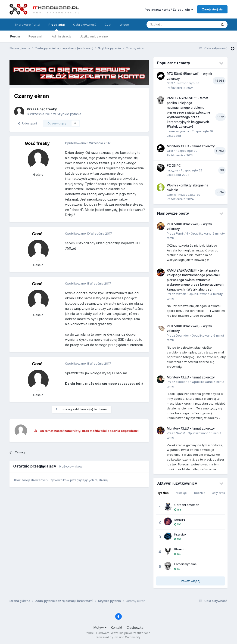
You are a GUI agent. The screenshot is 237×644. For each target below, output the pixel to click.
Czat (108, 25)
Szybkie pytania (69, 114)
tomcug (66, 409)
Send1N (180, 520)
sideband (183, 382)
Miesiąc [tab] (181, 493)
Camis (171, 195)
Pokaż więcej (191, 581)
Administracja (62, 36)
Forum (15, 36)
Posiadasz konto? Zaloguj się (169, 9)
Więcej (125, 25)
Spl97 (171, 83)
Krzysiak (180, 534)
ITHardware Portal (27, 25)
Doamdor (182, 335)
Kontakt (117, 627)
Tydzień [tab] (163, 493)
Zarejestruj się (212, 9)
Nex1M (181, 433)
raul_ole (173, 170)
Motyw (100, 627)
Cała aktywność (85, 25)
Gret (170, 151)
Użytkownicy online (94, 36)
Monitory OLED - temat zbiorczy (191, 146)
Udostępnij (28, 123)
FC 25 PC (174, 166)
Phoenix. (180, 549)
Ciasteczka (135, 627)
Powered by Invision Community (118, 637)
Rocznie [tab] (200, 493)
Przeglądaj (57, 27)
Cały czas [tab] (218, 493)
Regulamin (36, 36)
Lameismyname (178, 131)
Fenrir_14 (182, 233)
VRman (181, 294)
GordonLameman (187, 505)
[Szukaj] (170, 25)
